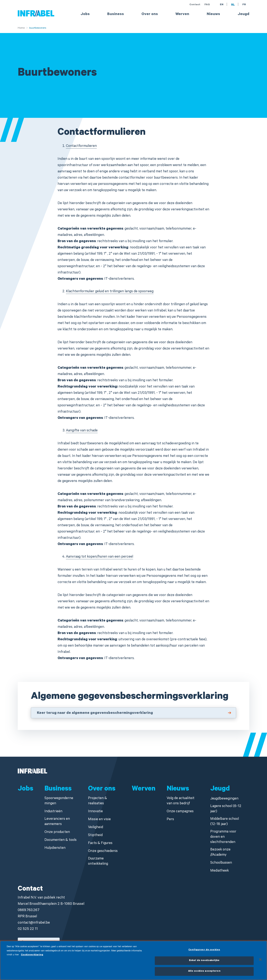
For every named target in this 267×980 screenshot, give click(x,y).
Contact (195, 5)
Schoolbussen (221, 863)
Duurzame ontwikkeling (98, 862)
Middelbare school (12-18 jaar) (225, 822)
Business (116, 14)
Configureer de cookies (204, 951)
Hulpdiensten (55, 848)
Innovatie (95, 812)
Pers (170, 820)
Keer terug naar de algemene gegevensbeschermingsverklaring (95, 713)
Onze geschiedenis (103, 851)
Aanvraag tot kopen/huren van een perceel (99, 557)
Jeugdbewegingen (224, 799)
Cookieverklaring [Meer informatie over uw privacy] (32, 956)
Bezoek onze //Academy (220, 853)
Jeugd (243, 14)
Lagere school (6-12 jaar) (226, 809)
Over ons (150, 14)
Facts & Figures (100, 843)
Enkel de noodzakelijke (204, 962)
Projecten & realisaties (98, 801)
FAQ (207, 5)
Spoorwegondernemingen (59, 801)
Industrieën (53, 812)
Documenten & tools (60, 840)
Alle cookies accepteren (204, 973)
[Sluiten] (260, 961)
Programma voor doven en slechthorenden (223, 837)
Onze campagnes (180, 812)
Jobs (85, 14)
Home (21, 28)
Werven (182, 14)
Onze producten (57, 832)
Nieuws (213, 14)
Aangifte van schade (82, 431)
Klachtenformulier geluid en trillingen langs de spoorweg (110, 292)
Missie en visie (99, 820)
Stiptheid (95, 836)
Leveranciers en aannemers (57, 822)
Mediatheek (220, 871)
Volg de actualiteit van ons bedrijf (181, 801)
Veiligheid (96, 828)
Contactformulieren (81, 146)
